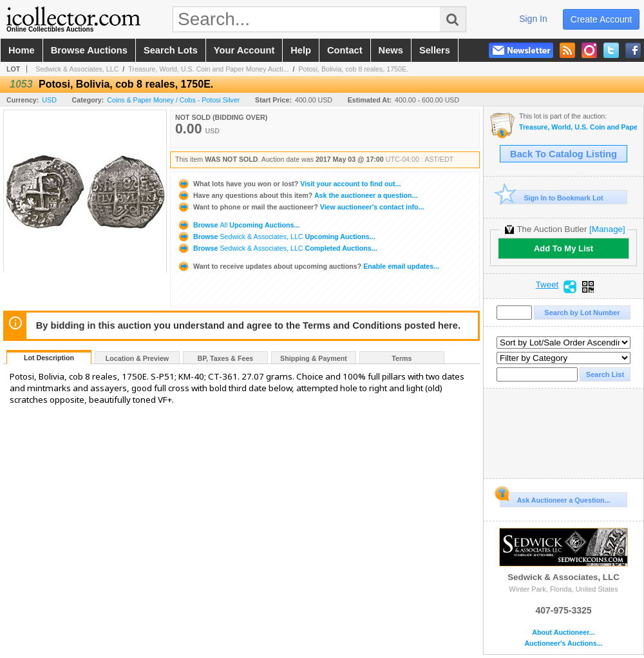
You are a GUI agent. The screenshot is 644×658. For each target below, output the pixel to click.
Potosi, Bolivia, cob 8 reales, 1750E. (353, 69)
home (22, 50)
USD (49, 100)
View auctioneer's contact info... (300, 207)
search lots (171, 50)
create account (601, 19)
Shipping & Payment (314, 358)
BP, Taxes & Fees (226, 358)
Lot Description (49, 358)
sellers (435, 50)
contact (345, 50)
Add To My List (563, 248)
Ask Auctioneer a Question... (555, 498)
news (391, 50)
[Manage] (607, 229)
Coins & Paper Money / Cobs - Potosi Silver (173, 100)
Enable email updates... (308, 266)
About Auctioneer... (563, 633)
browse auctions (89, 50)
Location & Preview (137, 358)
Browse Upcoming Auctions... (238, 225)
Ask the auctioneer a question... (297, 195)
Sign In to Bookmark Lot (552, 198)
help (301, 50)
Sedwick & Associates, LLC (77, 69)
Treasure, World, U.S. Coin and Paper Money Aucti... (208, 69)
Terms (402, 358)
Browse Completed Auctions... (277, 248)
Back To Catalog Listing (563, 154)
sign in (533, 19)
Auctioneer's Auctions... (563, 643)
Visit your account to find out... (289, 184)
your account (244, 50)
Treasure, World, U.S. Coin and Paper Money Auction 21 (578, 127)
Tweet (547, 285)
